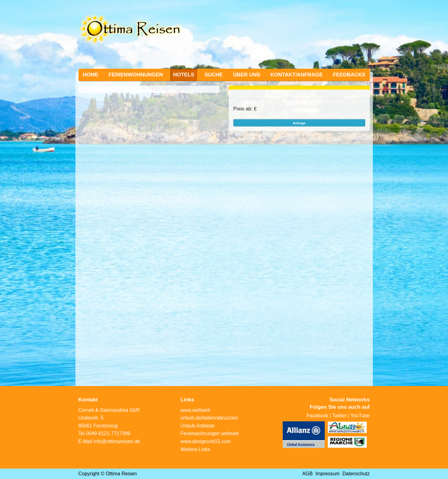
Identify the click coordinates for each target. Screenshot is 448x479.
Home (91, 75)
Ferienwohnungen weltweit (210, 433)
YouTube (360, 416)
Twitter (339, 416)
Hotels (184, 75)
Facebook (317, 416)
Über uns (247, 75)
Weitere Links (195, 449)
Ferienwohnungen (136, 75)
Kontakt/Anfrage (297, 75)
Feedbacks (349, 75)
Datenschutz (356, 474)
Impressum (328, 474)
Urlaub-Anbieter (198, 426)
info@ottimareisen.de (117, 441)
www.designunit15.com (206, 441)
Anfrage (299, 123)
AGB (308, 474)
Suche (214, 75)
